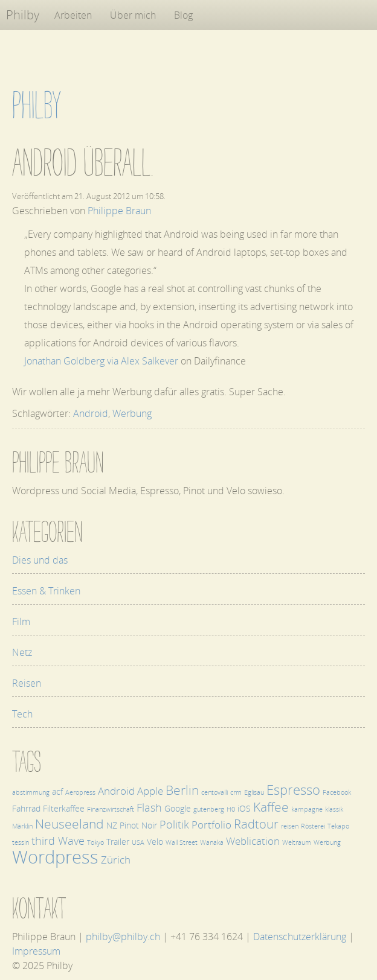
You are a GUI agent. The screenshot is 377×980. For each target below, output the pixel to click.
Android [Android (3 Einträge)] (116, 791)
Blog (183, 15)
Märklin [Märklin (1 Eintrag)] (22, 826)
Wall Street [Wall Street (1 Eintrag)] (182, 842)
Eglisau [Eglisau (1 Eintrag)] (254, 792)
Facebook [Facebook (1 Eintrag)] (337, 792)
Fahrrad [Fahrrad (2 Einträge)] (26, 808)
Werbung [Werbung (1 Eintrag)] (327, 842)
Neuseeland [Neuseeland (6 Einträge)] (69, 823)
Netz (22, 652)
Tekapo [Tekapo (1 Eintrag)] (338, 826)
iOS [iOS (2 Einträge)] (244, 808)
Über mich (133, 15)
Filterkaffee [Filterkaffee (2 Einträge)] (64, 808)
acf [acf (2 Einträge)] (57, 791)
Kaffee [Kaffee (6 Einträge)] (271, 807)
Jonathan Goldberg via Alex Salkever (101, 361)
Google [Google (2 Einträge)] (178, 808)
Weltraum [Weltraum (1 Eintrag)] (297, 842)
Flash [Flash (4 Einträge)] (149, 807)
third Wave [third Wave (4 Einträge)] (58, 840)
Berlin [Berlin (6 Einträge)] (182, 790)
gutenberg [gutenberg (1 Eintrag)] (209, 809)
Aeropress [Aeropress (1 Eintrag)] (80, 792)
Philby (23, 15)
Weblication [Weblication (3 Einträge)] (253, 841)
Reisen (27, 683)
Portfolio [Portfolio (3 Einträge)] (211, 825)
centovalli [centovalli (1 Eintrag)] (214, 792)
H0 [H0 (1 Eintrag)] (231, 809)
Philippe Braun (119, 211)
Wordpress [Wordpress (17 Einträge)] (55, 857)
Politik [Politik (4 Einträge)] (174, 824)
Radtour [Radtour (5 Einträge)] (256, 824)
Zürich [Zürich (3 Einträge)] (116, 860)
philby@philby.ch (123, 937)
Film (21, 622)
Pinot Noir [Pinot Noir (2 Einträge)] (138, 825)
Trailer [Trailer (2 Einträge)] (118, 842)
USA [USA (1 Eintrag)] (138, 842)
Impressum (36, 951)
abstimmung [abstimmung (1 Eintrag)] (31, 792)
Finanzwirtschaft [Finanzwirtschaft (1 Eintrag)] (111, 809)
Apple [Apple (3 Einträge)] (150, 791)
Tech (22, 714)
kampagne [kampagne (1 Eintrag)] (307, 809)
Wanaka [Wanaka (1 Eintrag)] (212, 842)
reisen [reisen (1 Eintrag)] (290, 826)
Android (91, 413)
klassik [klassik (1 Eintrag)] (334, 809)
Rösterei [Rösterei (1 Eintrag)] (313, 826)
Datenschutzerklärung (300, 937)
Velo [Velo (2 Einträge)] (155, 842)
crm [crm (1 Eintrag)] (236, 792)
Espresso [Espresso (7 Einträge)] (293, 790)
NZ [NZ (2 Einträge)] (112, 825)
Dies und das (40, 560)
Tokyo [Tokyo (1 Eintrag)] (95, 842)
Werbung (132, 413)
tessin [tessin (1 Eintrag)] (21, 842)
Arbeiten (73, 15)
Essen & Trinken (46, 591)
